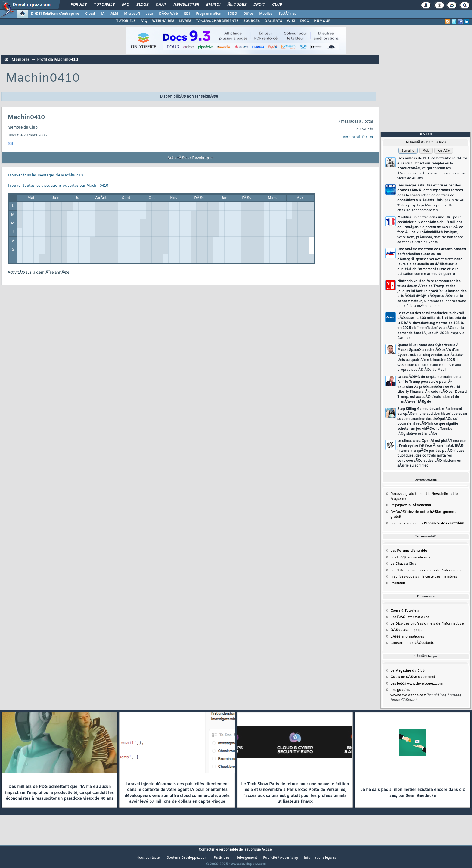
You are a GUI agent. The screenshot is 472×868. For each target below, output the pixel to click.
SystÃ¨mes (287, 14)
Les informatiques (410, 557)
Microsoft (132, 14)
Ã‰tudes (237, 5)
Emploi (213, 5)
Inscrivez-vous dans (427, 523)
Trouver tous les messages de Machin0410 (45, 176)
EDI (187, 14)
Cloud (90, 14)
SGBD (232, 14)
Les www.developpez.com (417, 684)
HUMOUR (322, 21)
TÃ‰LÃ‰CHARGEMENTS (217, 21)
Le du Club (408, 671)
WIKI (291, 21)
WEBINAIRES (163, 21)
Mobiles (266, 14)
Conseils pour (412, 643)
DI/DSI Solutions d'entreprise (55, 14)
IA (103, 14)
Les (409, 551)
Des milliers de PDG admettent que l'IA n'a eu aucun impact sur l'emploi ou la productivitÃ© (432, 168)
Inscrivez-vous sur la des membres (424, 577)
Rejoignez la (411, 505)
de (413, 677)
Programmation (209, 14)
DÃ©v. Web (168, 14)
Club (277, 5)
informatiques (407, 637)
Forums (79, 5)
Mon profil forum (358, 137)
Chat (161, 5)
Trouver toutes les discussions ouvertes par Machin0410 (58, 186)
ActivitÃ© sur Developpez (190, 158)
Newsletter (186, 5)
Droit (259, 5)
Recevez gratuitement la (420, 494)
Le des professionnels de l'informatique (427, 570)
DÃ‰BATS (273, 21)
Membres (20, 60)
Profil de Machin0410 (57, 60)
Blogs (142, 5)
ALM (114, 14)
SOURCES (252, 21)
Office (248, 14)
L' (398, 583)
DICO (305, 21)
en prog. (406, 630)
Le (397, 564)
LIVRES (185, 21)
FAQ (126, 5)
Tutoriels (104, 5)
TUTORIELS (126, 21)
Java (149, 14)
